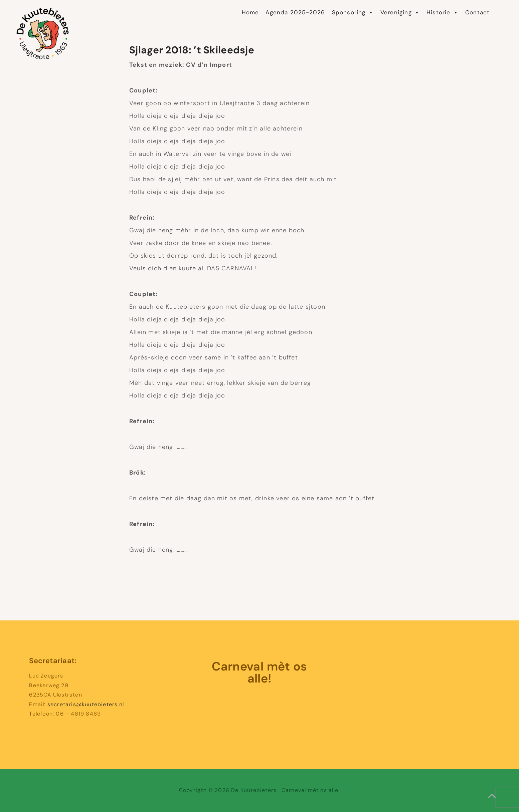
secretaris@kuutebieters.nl (86, 704)
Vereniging (400, 13)
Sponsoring (353, 13)
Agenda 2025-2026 (295, 13)
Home (250, 13)
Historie (443, 13)
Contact (477, 13)
